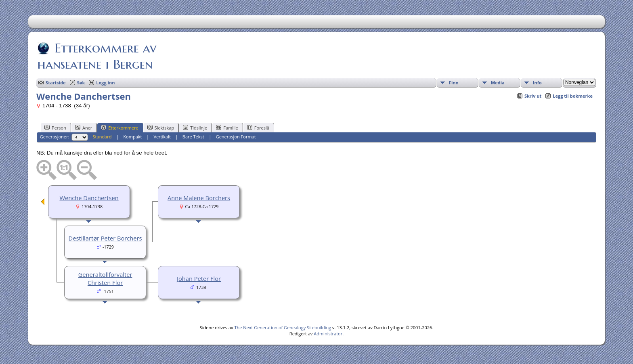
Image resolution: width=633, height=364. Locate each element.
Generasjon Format (236, 137)
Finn (454, 83)
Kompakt (132, 137)
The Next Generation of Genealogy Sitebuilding (283, 327)
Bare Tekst (193, 137)
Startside (56, 83)
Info (537, 83)
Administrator (328, 334)
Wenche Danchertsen (89, 198)
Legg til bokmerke (573, 96)
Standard (102, 137)
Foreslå (258, 128)
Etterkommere (119, 128)
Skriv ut (533, 96)
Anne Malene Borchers (199, 198)
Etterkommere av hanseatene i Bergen (97, 56)
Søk (81, 83)
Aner (84, 128)
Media (498, 83)
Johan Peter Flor (199, 278)
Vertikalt (162, 137)
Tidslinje (195, 128)
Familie (227, 128)
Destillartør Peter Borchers (105, 238)
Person (55, 128)
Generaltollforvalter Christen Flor (105, 278)
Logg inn (105, 83)
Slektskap (161, 128)
